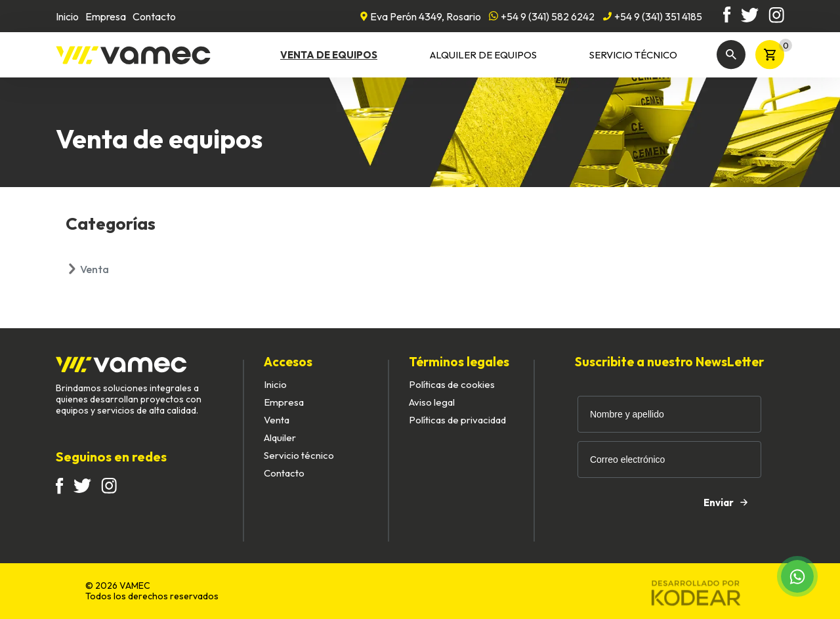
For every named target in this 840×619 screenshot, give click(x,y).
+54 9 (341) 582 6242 (542, 16)
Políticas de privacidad (457, 420)
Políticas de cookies (452, 384)
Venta (94, 269)
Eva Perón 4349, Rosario (421, 16)
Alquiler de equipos (483, 55)
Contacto (154, 16)
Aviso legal (432, 402)
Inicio (67, 16)
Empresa (106, 16)
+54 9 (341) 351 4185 (652, 16)
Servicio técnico (633, 55)
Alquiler (280, 438)
